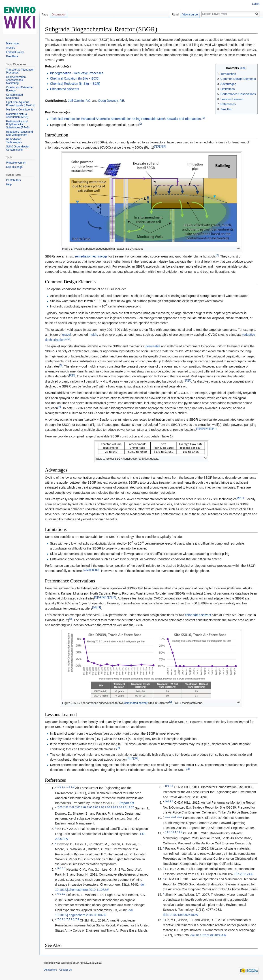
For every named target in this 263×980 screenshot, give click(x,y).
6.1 (64, 894)
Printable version (16, 163)
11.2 (180, 832)
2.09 (113, 807)
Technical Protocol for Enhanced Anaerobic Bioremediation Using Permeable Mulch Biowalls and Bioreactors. (126, 119)
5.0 (59, 868)
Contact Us (65, 970)
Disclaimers (50, 970)
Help (9, 184)
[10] (207, 429)
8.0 (167, 786)
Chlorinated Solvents (64, 89)
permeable (153, 346)
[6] (74, 375)
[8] (200, 429)
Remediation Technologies (14, 141)
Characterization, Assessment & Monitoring (16, 80)
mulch (93, 335)
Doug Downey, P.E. (112, 101)
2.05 (90, 807)
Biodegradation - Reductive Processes (77, 73)
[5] (61, 365)
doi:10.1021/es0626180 (179, 915)
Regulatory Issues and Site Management (19, 133)
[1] (203, 118)
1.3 (73, 787)
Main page (12, 43)
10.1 (174, 817)
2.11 (125, 807)
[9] (203, 429)
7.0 (59, 919)
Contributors (13, 180)
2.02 (72, 807)
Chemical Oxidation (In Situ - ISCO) (75, 78)
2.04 (84, 807)
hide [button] (243, 68)
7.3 (73, 919)
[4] (158, 146)
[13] (97, 570)
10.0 (168, 817)
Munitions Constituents (20, 110)
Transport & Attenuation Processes (20, 71)
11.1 (174, 832)
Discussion (59, 14)
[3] (155, 146)
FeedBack (12, 56)
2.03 (78, 807)
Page (45, 14)
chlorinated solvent (198, 615)
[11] (214, 429)
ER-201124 (242, 874)
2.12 (131, 807)
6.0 (59, 894)
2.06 (96, 807)
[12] (242, 498)
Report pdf (127, 803)
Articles (10, 48)
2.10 (119, 807)
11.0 (168, 832)
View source (190, 14)
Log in (256, 4)
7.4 (77, 919)
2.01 (66, 807)
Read (175, 14)
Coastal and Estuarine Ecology (19, 89)
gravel (66, 335)
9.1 (171, 801)
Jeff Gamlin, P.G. (80, 101)
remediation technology (91, 256)
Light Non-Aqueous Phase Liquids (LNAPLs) (21, 104)
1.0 (59, 787)
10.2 (180, 817)
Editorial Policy (15, 52)
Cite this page (14, 167)
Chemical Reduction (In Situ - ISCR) (75, 84)
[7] (190, 380)
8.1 (171, 786)
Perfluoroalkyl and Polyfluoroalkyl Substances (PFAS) (18, 124)
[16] (136, 758)
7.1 (64, 919)
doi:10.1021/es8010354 (207, 935)
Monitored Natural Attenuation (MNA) (17, 116)
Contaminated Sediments (14, 96)
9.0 (167, 801)
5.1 (64, 868)
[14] (99, 597)
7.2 (68, 919)
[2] (140, 124)
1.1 (64, 787)
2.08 (108, 807)
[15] (132, 758)
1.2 (68, 787)
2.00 (60, 807)
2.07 (102, 807)
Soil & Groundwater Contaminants (18, 148)
